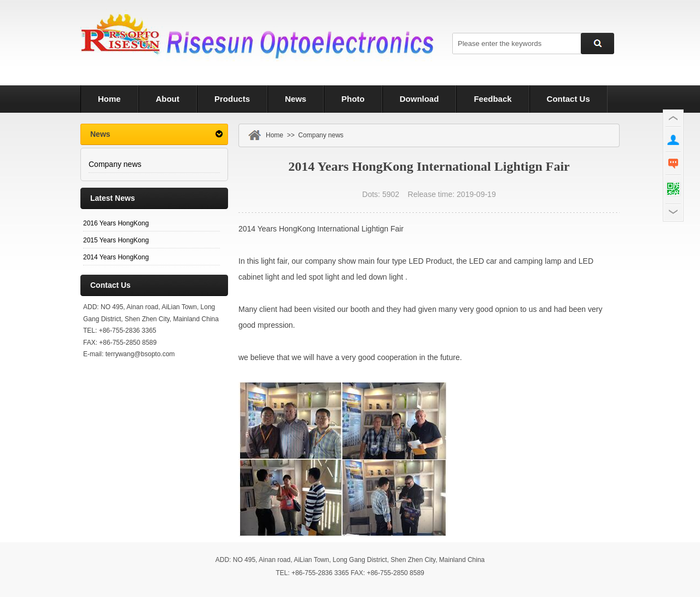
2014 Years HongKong (116, 257)
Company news (115, 164)
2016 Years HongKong (116, 223)
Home (275, 135)
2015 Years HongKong (116, 240)
